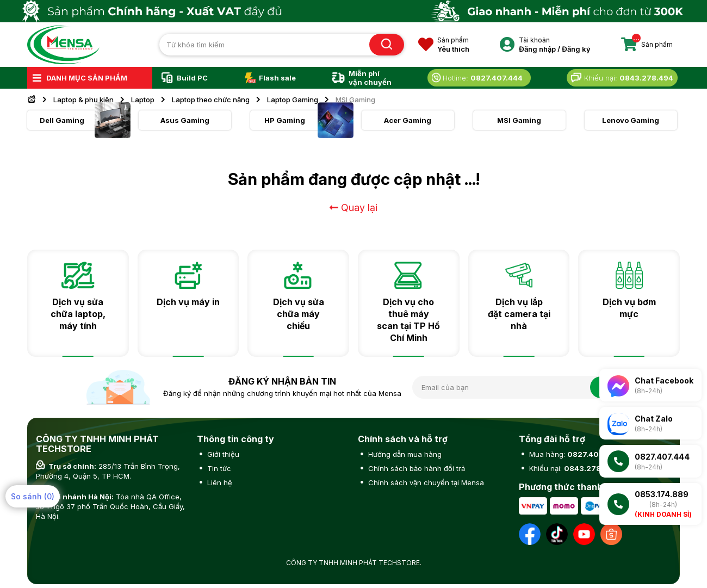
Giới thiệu (222, 454)
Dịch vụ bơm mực (629, 308)
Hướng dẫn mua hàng (404, 454)
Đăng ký (576, 49)
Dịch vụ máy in (188, 302)
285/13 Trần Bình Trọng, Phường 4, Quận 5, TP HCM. (108, 471)
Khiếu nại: (572, 468)
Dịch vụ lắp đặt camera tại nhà (519, 314)
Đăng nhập (537, 49)
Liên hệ (219, 482)
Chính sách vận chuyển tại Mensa (425, 482)
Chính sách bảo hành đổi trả (415, 468)
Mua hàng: (573, 454)
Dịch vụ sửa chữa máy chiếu (299, 314)
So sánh (33, 496)
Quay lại (353, 208)
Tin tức (218, 468)
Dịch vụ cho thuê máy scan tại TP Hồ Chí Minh (408, 320)
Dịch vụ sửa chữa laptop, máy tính (78, 314)
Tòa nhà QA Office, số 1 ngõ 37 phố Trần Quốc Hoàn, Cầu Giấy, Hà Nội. (110, 506)
